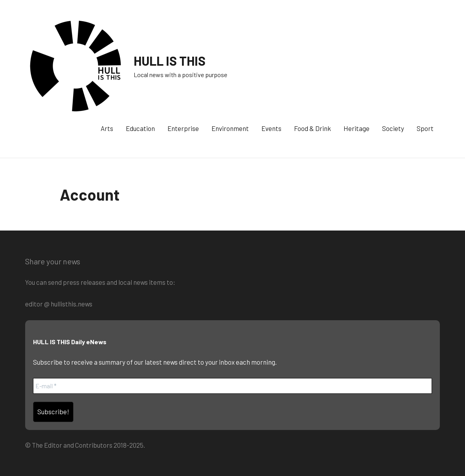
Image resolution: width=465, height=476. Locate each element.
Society (393, 128)
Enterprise (183, 128)
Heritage (357, 128)
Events (271, 128)
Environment (230, 128)
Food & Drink (312, 128)
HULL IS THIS (170, 61)
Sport (425, 128)
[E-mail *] (232, 386)
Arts (107, 128)
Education (140, 128)
